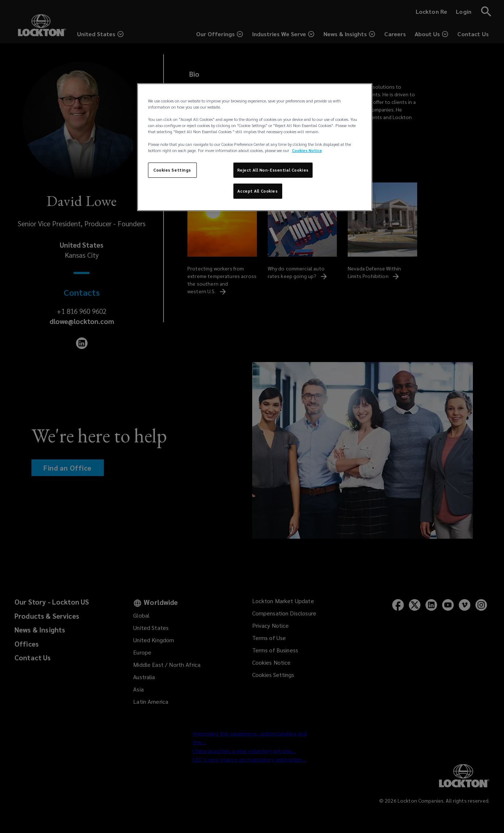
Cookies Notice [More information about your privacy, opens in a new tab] (307, 150)
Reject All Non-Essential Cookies (273, 170)
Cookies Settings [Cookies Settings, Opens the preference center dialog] (172, 170)
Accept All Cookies (257, 191)
